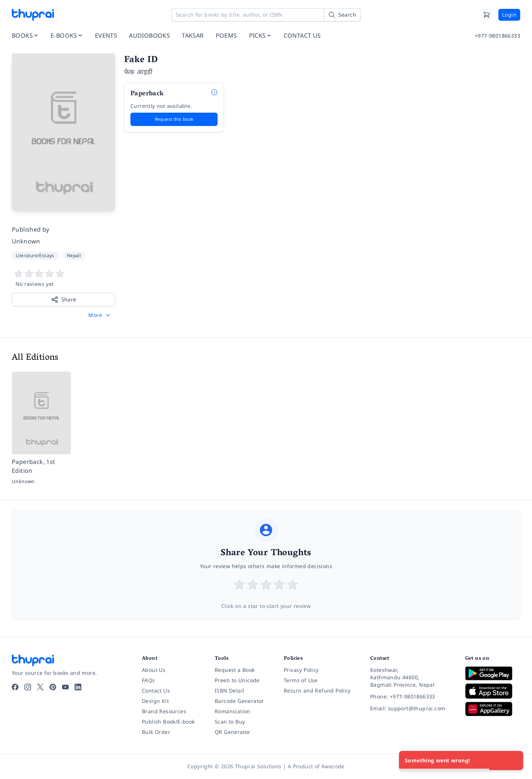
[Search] (342, 15)
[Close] (514, 761)
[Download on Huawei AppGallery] (493, 709)
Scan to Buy (230, 722)
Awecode (333, 766)
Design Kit (155, 701)
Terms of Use (301, 680)
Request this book (174, 119)
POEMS (226, 35)
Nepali (74, 255)
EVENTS (106, 35)
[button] (100, 315)
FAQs (149, 680)
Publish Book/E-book (168, 722)
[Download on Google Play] (493, 673)
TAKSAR (193, 35)
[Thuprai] (33, 15)
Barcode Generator (239, 701)
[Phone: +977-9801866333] (412, 697)
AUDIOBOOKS (149, 35)
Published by (31, 229)
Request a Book (235, 670)
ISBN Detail (229, 691)
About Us (154, 670)
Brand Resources (164, 711)
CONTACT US (302, 35)
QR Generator (233, 732)
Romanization (233, 711)
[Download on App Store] (493, 691)
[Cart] (487, 15)
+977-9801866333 (497, 36)
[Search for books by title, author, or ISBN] (266, 15)
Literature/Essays (35, 255)
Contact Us (156, 691)
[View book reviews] (64, 279)
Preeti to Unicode (237, 680)
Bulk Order (156, 732)
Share (64, 300)
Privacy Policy (301, 670)
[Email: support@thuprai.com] (412, 708)
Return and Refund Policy (317, 691)
